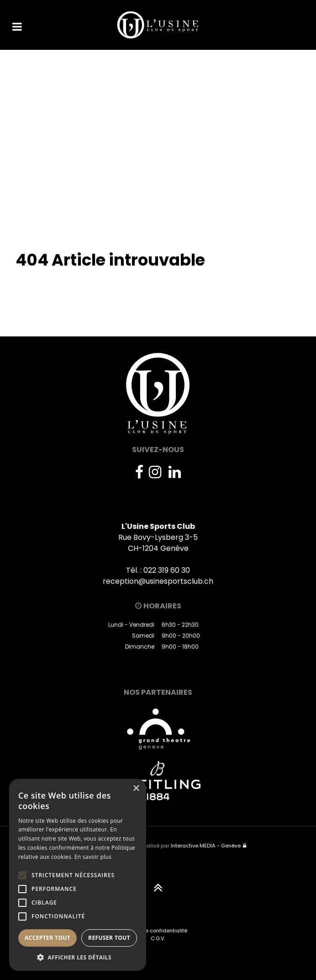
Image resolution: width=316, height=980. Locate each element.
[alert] (78, 875)
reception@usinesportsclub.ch (158, 581)
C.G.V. (158, 938)
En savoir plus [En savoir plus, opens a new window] (93, 857)
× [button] (136, 789)
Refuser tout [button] (109, 938)
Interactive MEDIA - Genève (206, 846)
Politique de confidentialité (153, 931)
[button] (78, 957)
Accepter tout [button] (47, 938)
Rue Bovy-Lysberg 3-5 (158, 537)
